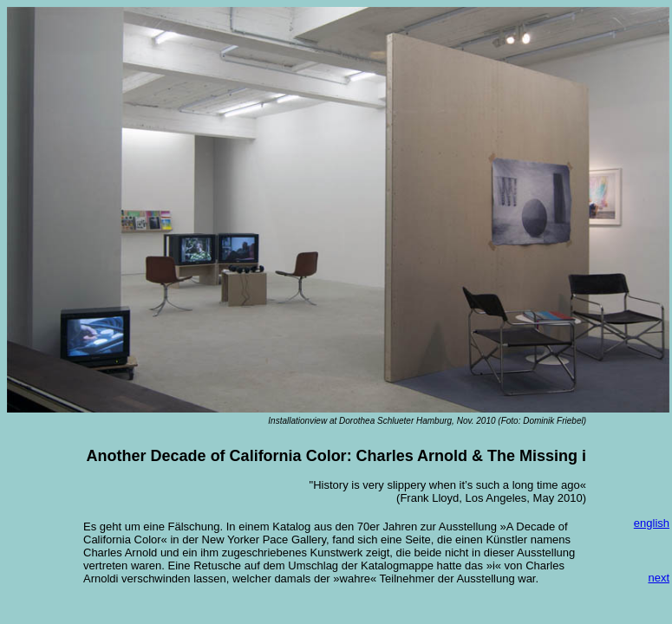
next (659, 578)
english (652, 523)
